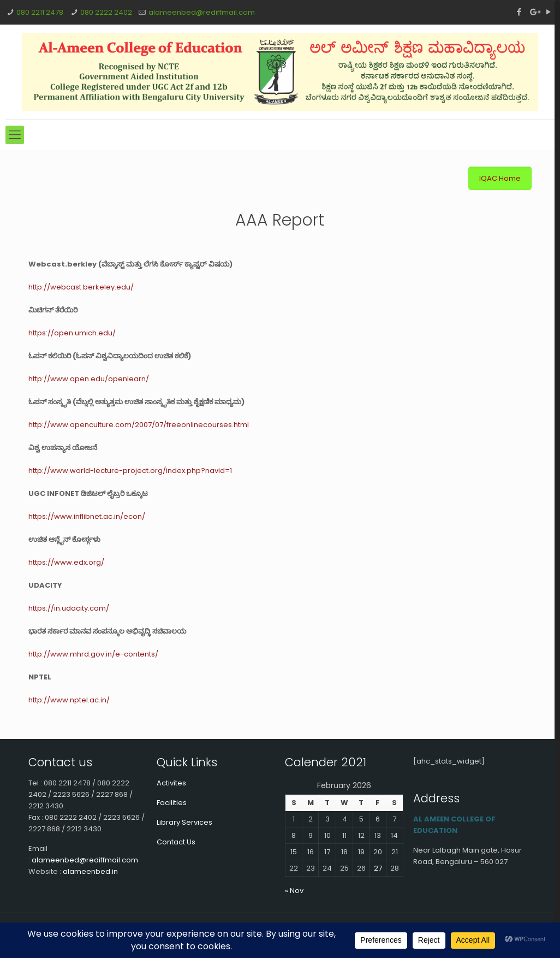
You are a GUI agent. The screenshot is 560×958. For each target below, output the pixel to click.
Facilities (172, 803)
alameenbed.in (90, 871)
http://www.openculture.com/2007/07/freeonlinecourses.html (139, 425)
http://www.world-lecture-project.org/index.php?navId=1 (130, 471)
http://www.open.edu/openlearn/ (89, 379)
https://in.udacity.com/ (69, 608)
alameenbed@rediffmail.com (202, 12)
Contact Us (176, 842)
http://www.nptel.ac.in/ (69, 700)
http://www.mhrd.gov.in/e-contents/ (93, 654)
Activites (171, 783)
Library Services (184, 822)
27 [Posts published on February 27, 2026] (378, 868)
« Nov (294, 891)
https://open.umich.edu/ (72, 333)
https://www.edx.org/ (66, 562)
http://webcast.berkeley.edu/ (81, 287)
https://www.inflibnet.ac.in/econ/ (87, 516)
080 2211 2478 (40, 12)
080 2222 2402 (106, 12)
